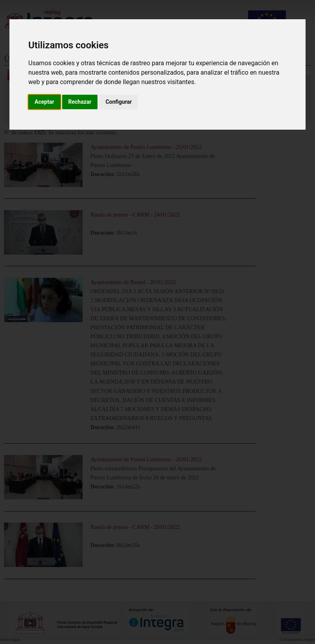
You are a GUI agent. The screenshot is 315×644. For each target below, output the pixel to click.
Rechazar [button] (80, 102)
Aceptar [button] (44, 102)
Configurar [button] (119, 102)
